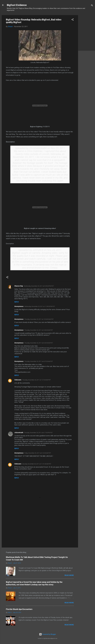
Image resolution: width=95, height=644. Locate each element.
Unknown (18, 380)
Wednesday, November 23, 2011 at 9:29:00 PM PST (39, 286)
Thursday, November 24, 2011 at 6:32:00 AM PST (39, 343)
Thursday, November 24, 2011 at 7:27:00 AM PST (36, 380)
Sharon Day (19, 286)
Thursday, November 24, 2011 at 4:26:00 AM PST (39, 330)
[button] (73, 20)
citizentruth (19, 433)
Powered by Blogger (48, 634)
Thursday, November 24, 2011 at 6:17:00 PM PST (38, 433)
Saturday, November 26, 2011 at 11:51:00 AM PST (37, 464)
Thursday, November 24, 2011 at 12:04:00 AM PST (39, 319)
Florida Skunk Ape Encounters (19, 609)
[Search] (92, 6)
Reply (17, 302)
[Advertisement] (87, 47)
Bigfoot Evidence (17, 5)
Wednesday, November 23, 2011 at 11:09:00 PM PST (40, 306)
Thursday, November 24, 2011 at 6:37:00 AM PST (39, 361)
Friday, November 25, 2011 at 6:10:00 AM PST (38, 453)
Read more (69, 575)
